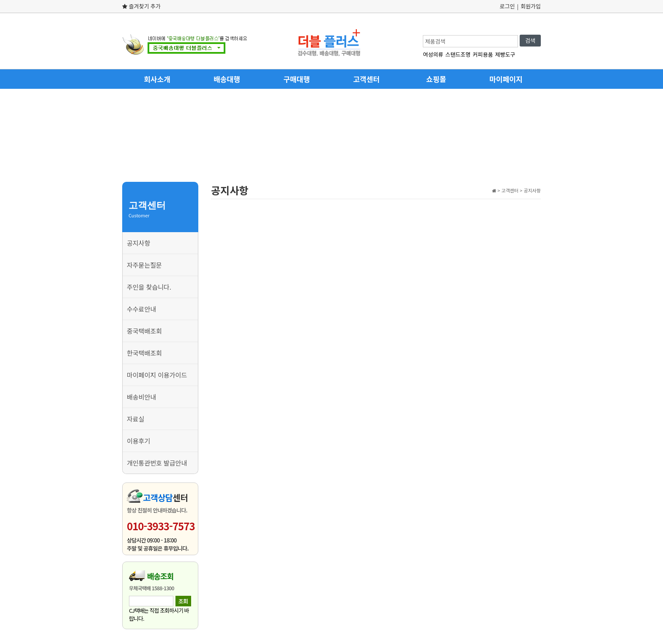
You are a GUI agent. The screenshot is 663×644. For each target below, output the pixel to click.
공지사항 (138, 243)
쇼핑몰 (436, 79)
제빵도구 (505, 54)
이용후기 (138, 441)
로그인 (507, 6)
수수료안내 (141, 309)
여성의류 (433, 54)
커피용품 (483, 54)
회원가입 (531, 6)
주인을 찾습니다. (149, 287)
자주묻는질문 (144, 265)
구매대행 (297, 79)
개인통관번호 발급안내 (157, 463)
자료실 (136, 419)
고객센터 (366, 79)
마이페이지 (506, 79)
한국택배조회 (144, 353)
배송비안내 (141, 397)
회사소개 (157, 79)
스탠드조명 (458, 54)
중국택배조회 (144, 331)
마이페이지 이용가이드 (157, 375)
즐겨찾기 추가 (141, 6)
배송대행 (227, 79)
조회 (183, 601)
